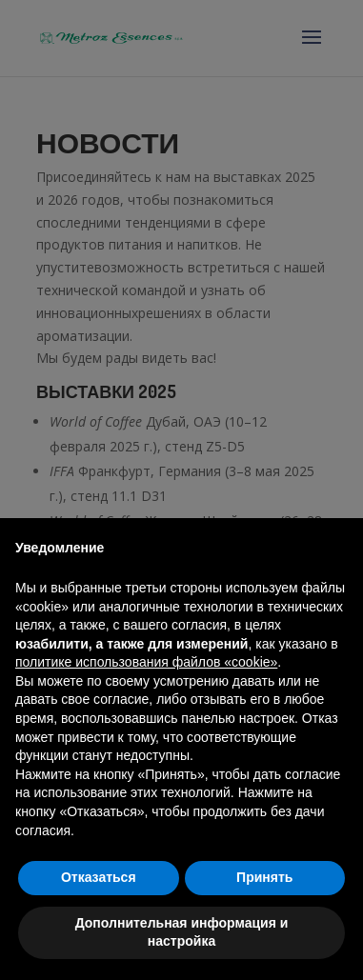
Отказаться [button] (99, 877)
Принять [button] (264, 877)
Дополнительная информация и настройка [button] (182, 932)
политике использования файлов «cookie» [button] (146, 662)
